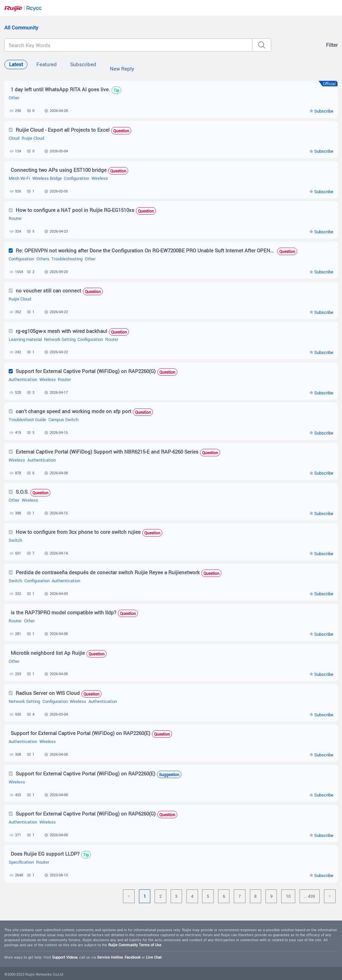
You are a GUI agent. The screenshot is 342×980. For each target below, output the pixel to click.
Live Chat (154, 957)
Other (14, 98)
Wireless (100, 178)
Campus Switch (63, 420)
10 (288, 896)
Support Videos (65, 957)
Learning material (25, 339)
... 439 (309, 896)
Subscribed (83, 64)
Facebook (133, 957)
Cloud (14, 138)
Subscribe (324, 111)
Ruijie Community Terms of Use (135, 945)
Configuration (76, 178)
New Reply (122, 69)
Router (15, 218)
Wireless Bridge (47, 178)
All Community (21, 27)
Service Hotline (110, 957)
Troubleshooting (67, 259)
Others (43, 259)
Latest (16, 64)
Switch (15, 540)
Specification (21, 862)
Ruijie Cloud (33, 138)
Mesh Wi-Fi (19, 178)
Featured (47, 64)
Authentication (23, 380)
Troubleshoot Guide (27, 420)
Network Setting (60, 339)
